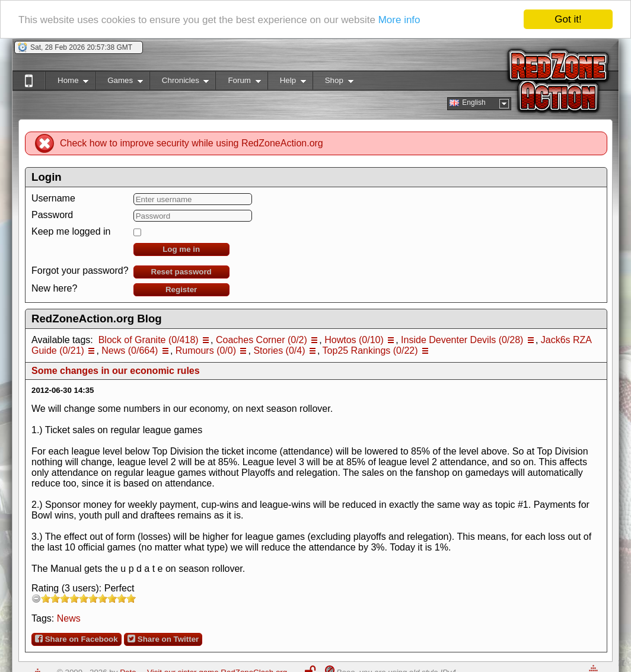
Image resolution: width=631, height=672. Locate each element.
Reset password (181, 272)
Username (53, 198)
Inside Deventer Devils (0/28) (462, 340)
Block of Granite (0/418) (149, 340)
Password (52, 215)
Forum (238, 83)
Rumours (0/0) (206, 351)
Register (181, 289)
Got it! (568, 19)
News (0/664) (130, 351)
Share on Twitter (163, 639)
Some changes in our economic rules (116, 371)
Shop (333, 83)
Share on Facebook (77, 639)
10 (131, 598)
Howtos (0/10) (354, 340)
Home (67, 83)
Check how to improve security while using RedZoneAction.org (192, 143)
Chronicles (179, 83)
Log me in (181, 249)
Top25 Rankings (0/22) (370, 351)
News (69, 618)
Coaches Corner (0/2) (262, 340)
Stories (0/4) (279, 351)
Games (119, 83)
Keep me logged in (71, 231)
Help (287, 83)
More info (399, 19)
